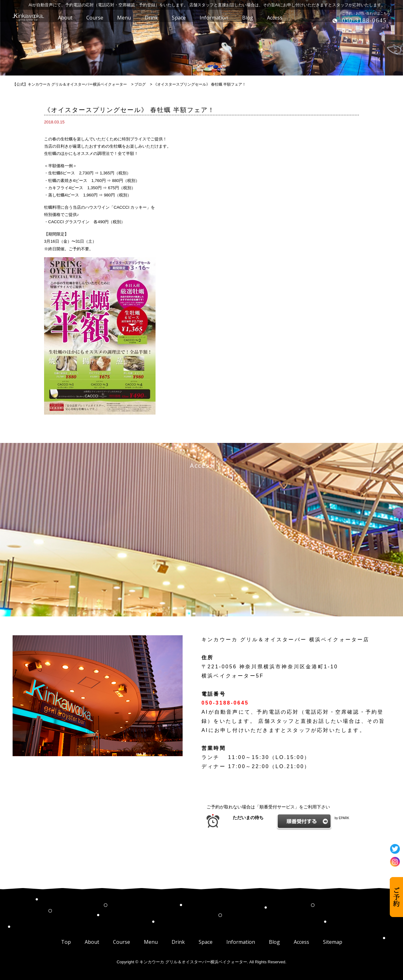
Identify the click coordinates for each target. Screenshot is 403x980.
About (92, 942)
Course (122, 942)
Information (241, 942)
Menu (151, 942)
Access (301, 942)
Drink (178, 942)
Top (66, 942)
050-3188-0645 (364, 20)
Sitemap (333, 942)
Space (206, 942)
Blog (274, 942)
